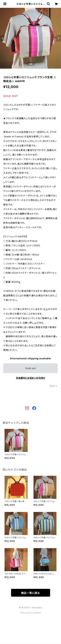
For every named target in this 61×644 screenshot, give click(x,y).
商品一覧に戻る (31, 593)
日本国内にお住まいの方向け (31, 378)
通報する (54, 386)
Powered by (31, 613)
